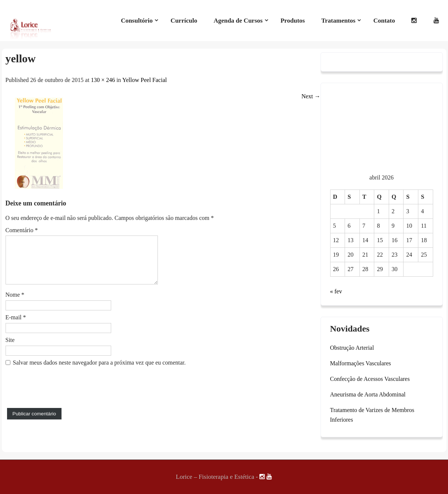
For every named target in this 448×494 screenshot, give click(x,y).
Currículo (184, 21)
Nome (15, 304)
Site (10, 349)
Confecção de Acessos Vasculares (370, 379)
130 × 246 (103, 80)
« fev (336, 291)
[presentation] (62, 402)
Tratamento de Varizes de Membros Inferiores (372, 415)
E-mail (16, 326)
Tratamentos (338, 21)
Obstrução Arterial (352, 348)
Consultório (137, 21)
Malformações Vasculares (361, 363)
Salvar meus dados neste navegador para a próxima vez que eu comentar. (99, 371)
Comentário (22, 230)
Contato (384, 21)
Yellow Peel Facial (145, 80)
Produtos (293, 21)
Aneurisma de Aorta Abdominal (368, 394)
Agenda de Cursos (238, 21)
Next (311, 96)
